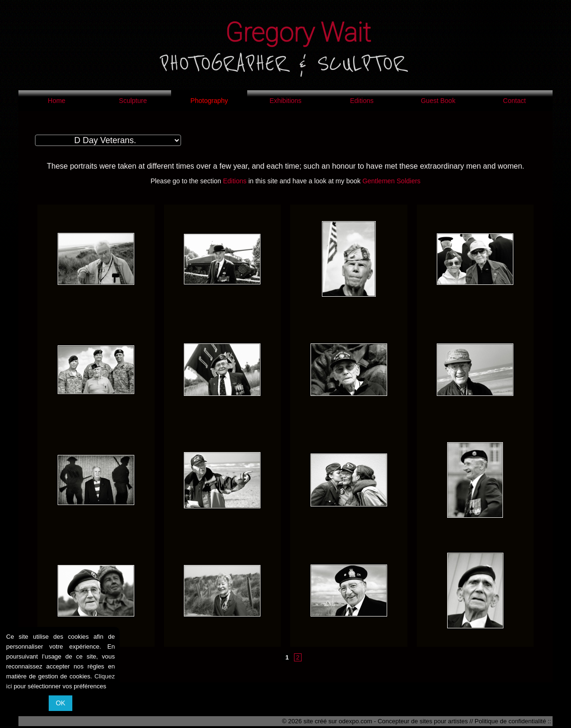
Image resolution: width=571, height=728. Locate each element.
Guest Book (438, 101)
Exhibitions (285, 101)
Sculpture (133, 101)
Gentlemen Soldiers (392, 181)
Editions (362, 101)
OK (61, 703)
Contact (514, 101)
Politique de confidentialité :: (513, 721)
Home (56, 101)
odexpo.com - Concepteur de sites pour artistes (403, 721)
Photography (209, 101)
